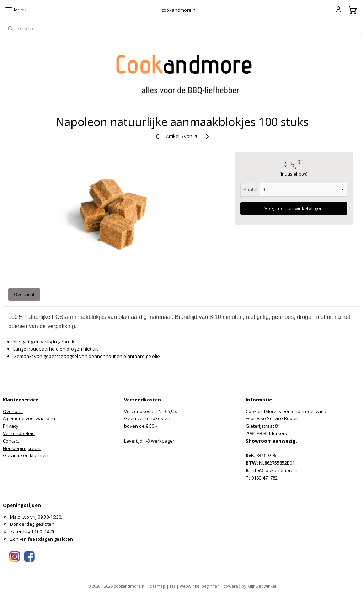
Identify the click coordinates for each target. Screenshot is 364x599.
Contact (11, 441)
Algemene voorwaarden (29, 418)
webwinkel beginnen (200, 586)
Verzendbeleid (19, 433)
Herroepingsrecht (22, 448)
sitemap (158, 586)
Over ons (13, 411)
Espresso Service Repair (272, 418)
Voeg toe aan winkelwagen (294, 208)
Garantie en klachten (26, 455)
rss (173, 586)
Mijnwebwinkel (262, 586)
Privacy (11, 426)
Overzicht (24, 294)
